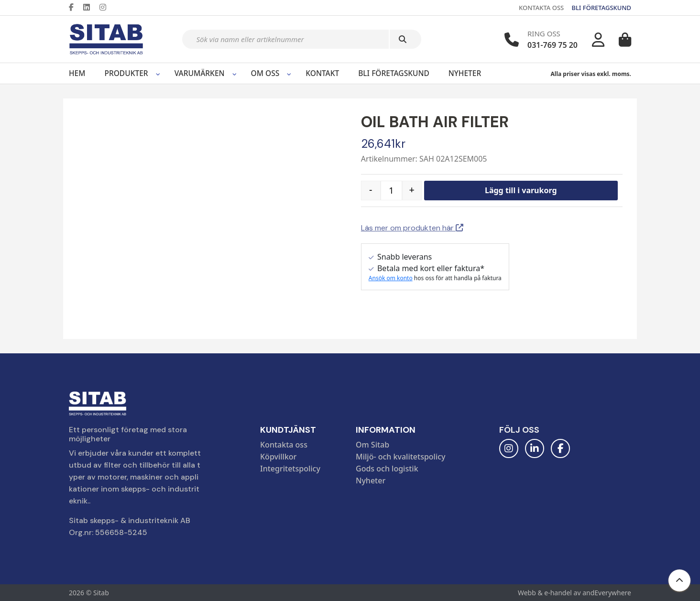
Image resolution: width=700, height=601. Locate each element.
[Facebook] (75, 7)
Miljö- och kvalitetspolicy (401, 457)
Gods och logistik (387, 469)
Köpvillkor (278, 457)
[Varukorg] (625, 39)
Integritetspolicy (290, 469)
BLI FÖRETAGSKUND (601, 8)
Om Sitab (372, 445)
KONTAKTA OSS (541, 8)
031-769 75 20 (552, 45)
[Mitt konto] (598, 39)
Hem (77, 73)
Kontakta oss (284, 445)
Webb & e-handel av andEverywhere (574, 593)
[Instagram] (107, 7)
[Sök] (405, 39)
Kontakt (322, 73)
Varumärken (200, 73)
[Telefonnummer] (512, 39)
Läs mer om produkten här (412, 228)
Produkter (126, 73)
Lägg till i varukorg (521, 190)
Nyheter (465, 73)
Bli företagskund (394, 73)
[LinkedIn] (90, 7)
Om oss (265, 73)
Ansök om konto (391, 278)
